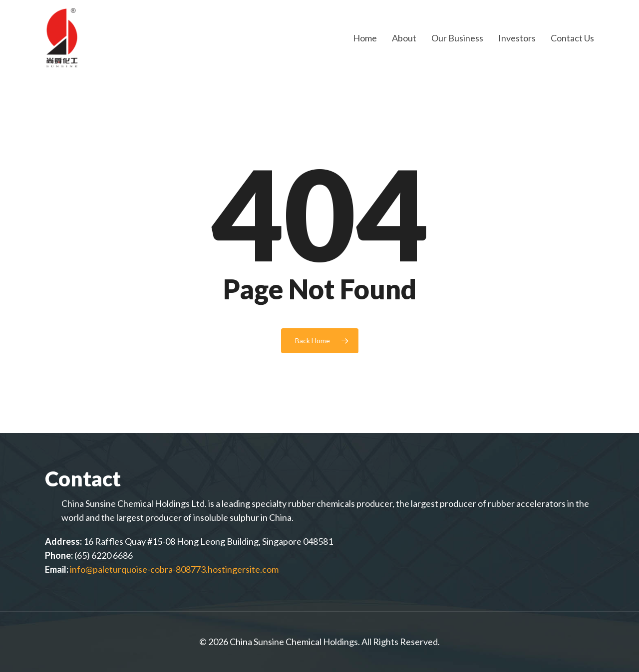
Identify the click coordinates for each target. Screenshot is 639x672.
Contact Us (572, 38)
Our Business (457, 38)
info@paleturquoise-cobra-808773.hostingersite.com (174, 569)
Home (365, 38)
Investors (517, 38)
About (404, 38)
